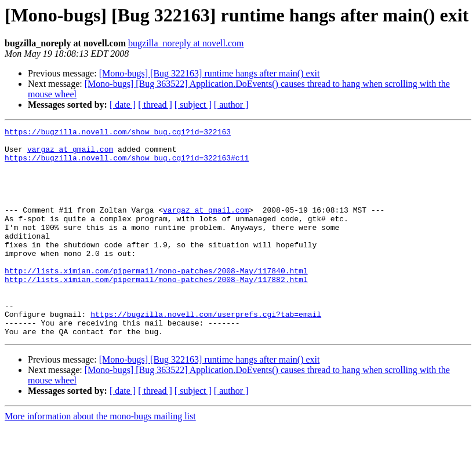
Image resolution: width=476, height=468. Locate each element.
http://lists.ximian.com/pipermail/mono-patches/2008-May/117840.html (156, 300)
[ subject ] (193, 105)
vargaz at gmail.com (70, 154)
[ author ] (231, 105)
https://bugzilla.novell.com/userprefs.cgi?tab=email (206, 352)
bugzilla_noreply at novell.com (186, 43)
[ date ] (123, 105)
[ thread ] (155, 105)
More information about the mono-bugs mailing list (100, 458)
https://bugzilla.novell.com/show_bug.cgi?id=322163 (118, 133)
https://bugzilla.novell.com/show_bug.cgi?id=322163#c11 (127, 164)
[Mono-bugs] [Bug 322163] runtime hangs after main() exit (210, 73)
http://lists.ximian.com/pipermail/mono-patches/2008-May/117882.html (156, 310)
